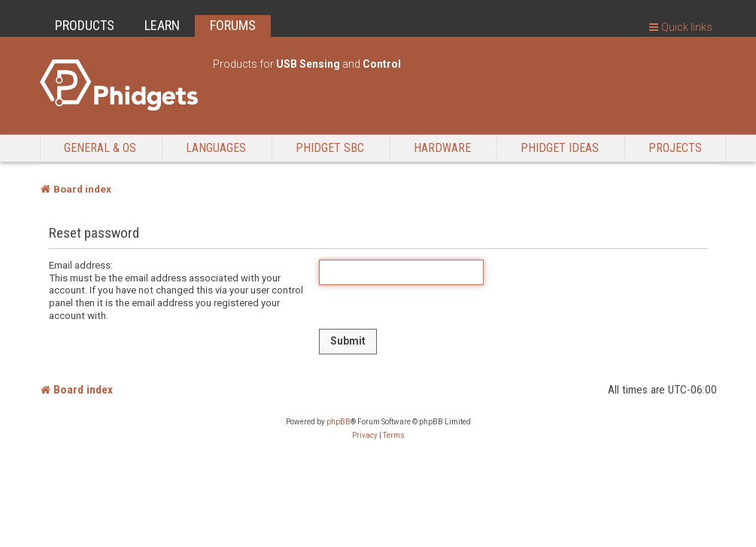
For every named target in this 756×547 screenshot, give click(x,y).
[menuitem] (365, 436)
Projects (675, 148)
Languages (216, 148)
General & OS (100, 148)
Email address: (81, 265)
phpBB (339, 422)
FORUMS (233, 25)
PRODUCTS (85, 25)
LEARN (162, 25)
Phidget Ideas (560, 148)
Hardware (442, 148)
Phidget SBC (330, 148)
